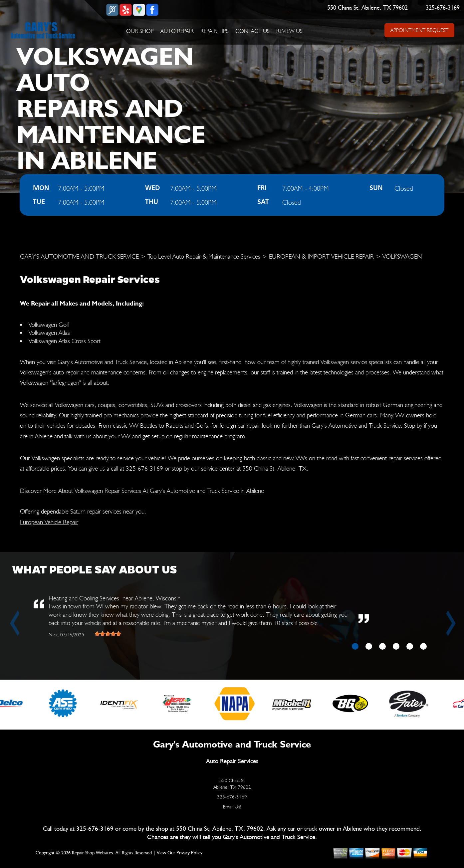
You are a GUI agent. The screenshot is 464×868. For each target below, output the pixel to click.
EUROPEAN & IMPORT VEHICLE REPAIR (321, 256)
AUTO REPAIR (177, 31)
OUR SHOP (140, 31)
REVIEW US (289, 31)
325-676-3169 (443, 8)
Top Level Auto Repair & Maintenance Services (204, 256)
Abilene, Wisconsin (158, 598)
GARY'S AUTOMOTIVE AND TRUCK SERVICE (79, 256)
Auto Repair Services (232, 761)
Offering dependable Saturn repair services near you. (83, 511)
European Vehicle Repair (49, 522)
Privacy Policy (189, 853)
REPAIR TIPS (215, 31)
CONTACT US (252, 31)
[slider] (108, 634)
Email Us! (232, 807)
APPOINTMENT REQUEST (419, 30)
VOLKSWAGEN (402, 256)
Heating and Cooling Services (84, 598)
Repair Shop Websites (92, 853)
